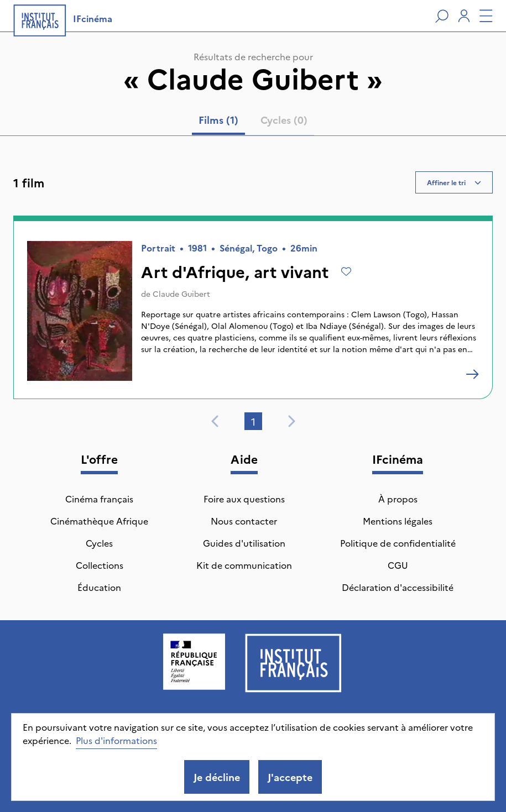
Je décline (217, 777)
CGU (398, 565)
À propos (398, 499)
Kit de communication (244, 565)
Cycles (99, 543)
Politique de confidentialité (398, 543)
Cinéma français (99, 499)
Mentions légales (398, 521)
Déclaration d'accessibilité (398, 587)
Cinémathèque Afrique (99, 521)
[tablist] (253, 122)
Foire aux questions (244, 499)
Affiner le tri (454, 182)
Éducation (99, 587)
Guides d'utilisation (244, 543)
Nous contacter (244, 521)
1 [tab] (253, 421)
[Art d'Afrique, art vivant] (472, 374)
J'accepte (290, 777)
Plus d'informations (116, 740)
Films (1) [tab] (218, 120)
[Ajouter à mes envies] (346, 271)
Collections (100, 565)
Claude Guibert (181, 294)
